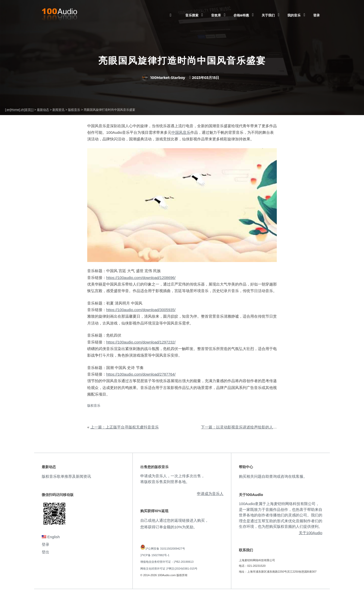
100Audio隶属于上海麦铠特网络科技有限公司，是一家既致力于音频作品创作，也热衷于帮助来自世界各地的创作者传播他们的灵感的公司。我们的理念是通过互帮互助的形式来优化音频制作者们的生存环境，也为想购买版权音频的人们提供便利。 (281, 515)
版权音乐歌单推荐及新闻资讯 (66, 476)
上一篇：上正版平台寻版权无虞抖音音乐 (125, 427)
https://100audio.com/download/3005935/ (141, 310)
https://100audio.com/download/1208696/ (141, 278)
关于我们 (268, 15)
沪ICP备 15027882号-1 (155, 555)
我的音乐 (294, 15)
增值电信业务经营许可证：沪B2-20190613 (167, 562)
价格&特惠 (241, 15)
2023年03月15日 (206, 78)
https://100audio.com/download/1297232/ (141, 342)
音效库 (216, 15)
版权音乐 (94, 406)
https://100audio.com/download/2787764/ (141, 374)
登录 (316, 15)
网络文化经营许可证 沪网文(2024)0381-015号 (169, 569)
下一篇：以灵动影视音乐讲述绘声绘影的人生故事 (243, 427)
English (51, 537)
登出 (45, 552)
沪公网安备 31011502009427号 (165, 549)
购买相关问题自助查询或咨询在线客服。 (273, 476)
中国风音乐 (181, 132)
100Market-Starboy (164, 78)
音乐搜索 (192, 15)
